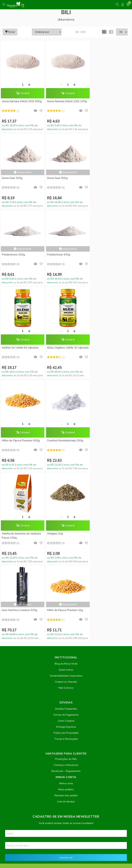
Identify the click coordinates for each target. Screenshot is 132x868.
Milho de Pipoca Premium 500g (108, 271)
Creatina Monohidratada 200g (20, 364)
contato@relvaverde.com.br (31, 773)
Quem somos (66, 500)
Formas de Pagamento (66, 545)
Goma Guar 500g (12, 178)
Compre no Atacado (66, 512)
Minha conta (66, 614)
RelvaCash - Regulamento (66, 601)
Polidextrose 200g (57, 178)
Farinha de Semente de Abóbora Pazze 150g (65, 366)
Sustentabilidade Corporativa (66, 506)
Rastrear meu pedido (66, 626)
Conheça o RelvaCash (66, 595)
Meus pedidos (66, 620)
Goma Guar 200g (99, 85)
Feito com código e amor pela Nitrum (66, 840)
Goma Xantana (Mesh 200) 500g (22, 101)
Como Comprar (66, 551)
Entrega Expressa (66, 557)
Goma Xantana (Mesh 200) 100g (65, 101)
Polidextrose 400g (100, 178)
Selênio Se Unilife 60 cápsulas (20, 271)
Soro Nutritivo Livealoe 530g (19, 441)
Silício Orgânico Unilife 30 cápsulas (60, 273)
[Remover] (15, 85)
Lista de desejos (66, 632)
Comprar (22, 93)
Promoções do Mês (66, 589)
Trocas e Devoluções (66, 569)
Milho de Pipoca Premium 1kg (63, 441)
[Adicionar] (28, 85)
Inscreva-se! (66, 688)
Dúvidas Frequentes (66, 539)
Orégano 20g (97, 364)
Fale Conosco (66, 518)
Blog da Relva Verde (66, 494)
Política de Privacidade (66, 563)
